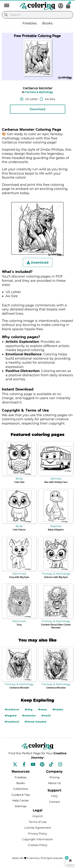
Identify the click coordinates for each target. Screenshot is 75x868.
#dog (29, 709)
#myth (46, 716)
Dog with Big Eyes (19, 577)
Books (47, 23)
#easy (42, 709)
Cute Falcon (19, 529)
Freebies (30, 23)
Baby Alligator (56, 529)
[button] (5, 6)
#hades (58, 709)
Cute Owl (19, 482)
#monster (29, 716)
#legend (11, 716)
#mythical (12, 722)
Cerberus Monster (19, 688)
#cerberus (12, 709)
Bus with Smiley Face (56, 482)
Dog (19, 625)
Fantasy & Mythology (39, 92)
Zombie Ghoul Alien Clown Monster (56, 626)
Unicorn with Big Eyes (56, 577)
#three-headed (35, 722)
